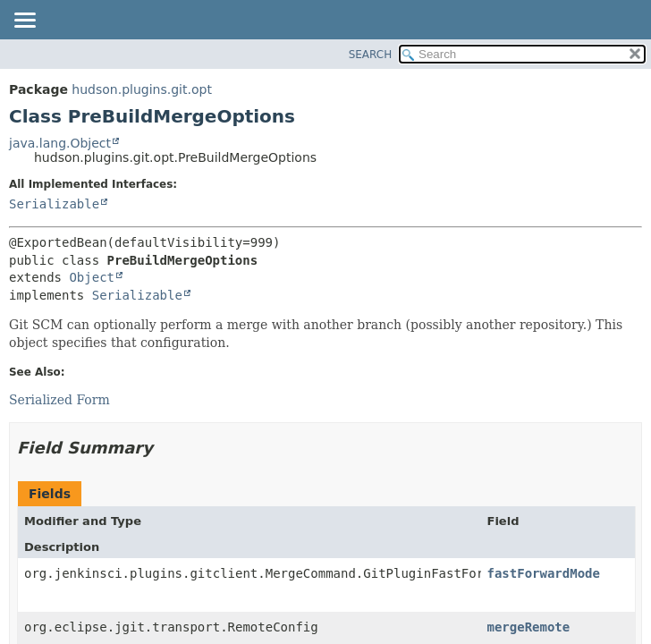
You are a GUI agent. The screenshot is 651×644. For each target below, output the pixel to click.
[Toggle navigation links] (24, 21)
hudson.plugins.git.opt (142, 89)
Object (92, 277)
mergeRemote (529, 627)
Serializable (54, 204)
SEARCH (371, 55)
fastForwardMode (544, 573)
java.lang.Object (60, 143)
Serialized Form (59, 400)
